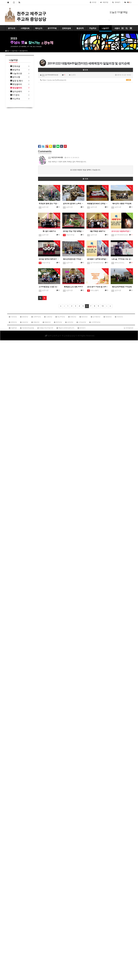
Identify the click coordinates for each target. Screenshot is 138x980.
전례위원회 (67, 28)
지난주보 (15, 99)
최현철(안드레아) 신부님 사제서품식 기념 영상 (98, 203)
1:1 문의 (15, 95)
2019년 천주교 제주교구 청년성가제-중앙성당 (49, 259)
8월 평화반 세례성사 (98, 231)
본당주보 (15, 70)
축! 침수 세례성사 (49, 231)
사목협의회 (25, 28)
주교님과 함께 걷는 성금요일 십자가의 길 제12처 (49, 203)
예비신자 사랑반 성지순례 (122, 203)
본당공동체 (52, 28)
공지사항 (15, 77)
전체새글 (15, 66)
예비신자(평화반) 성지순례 (122, 287)
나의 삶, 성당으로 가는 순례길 (122, 259)
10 (103, 306)
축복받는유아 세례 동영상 (73, 287)
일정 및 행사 (17, 81)
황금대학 (80, 28)
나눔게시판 (16, 74)
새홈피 (117, 28)
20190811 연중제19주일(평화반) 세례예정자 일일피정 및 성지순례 (98, 259)
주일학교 (93, 28)
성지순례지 (16, 92)
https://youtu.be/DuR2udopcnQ (86, 80)
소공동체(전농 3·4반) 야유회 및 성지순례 (49, 287)
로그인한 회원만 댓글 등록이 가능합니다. (85, 170)
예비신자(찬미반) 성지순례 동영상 (73, 259)
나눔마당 (105, 28)
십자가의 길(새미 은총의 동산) (73, 203)
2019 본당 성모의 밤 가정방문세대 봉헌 (98, 287)
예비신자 (39, 28)
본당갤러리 (16, 84)
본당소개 (12, 28)
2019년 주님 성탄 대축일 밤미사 (73, 231)
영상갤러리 (16, 88)
